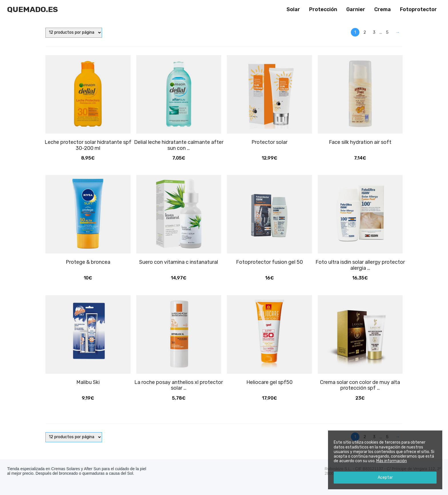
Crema (383, 9)
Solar (293, 9)
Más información (392, 461)
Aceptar (385, 477)
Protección (323, 9)
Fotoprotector (418, 9)
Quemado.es (33, 9)
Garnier (356, 9)
